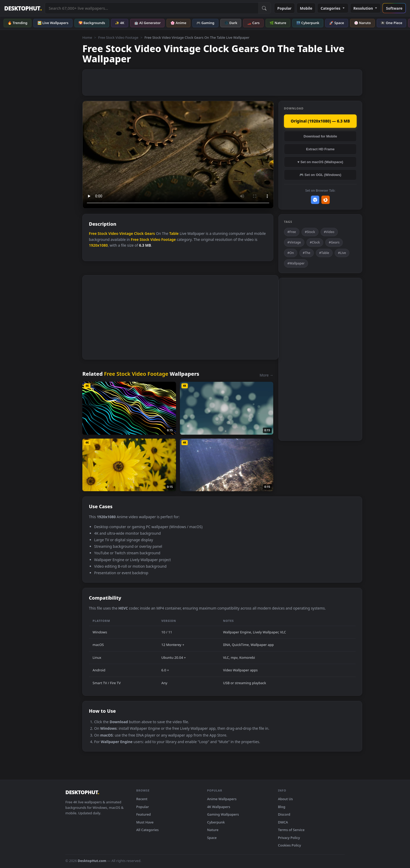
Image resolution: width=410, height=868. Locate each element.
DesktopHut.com (92, 861)
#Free (292, 232)
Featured (144, 814)
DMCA (283, 822)
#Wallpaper (296, 263)
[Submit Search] (264, 8)
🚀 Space (337, 23)
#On (291, 253)
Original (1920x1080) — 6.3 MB (320, 121)
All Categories (147, 830)
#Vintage (294, 242)
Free (93, 233)
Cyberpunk (216, 822)
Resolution (366, 8)
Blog (282, 807)
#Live (342, 253)
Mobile (306, 8)
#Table (324, 253)
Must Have (145, 822)
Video (113, 233)
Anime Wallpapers (222, 799)
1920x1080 (98, 245)
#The (307, 253)
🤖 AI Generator (147, 23)
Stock (102, 233)
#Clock (315, 242)
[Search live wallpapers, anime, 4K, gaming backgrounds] (151, 8)
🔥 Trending (18, 23)
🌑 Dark (231, 23)
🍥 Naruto (363, 23)
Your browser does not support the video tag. (178, 155)
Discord (284, 814)
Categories (333, 8)
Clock (139, 233)
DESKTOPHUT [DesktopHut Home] (23, 8)
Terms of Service (291, 830)
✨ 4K (120, 23)
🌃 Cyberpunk (308, 23)
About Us (285, 799)
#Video (329, 232)
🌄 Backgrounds (92, 23)
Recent (142, 799)
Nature (213, 830)
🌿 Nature (278, 23)
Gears (150, 233)
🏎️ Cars (253, 23)
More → (266, 375)
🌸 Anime (178, 23)
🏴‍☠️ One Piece (391, 23)
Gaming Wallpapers (223, 814)
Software (394, 8)
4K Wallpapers (219, 807)
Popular (284, 8)
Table (174, 233)
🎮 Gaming (205, 23)
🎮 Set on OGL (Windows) (320, 175)
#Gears (334, 242)
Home (87, 37)
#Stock (310, 232)
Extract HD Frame (320, 149)
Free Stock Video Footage (118, 37)
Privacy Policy (289, 838)
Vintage (126, 233)
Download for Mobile (320, 136)
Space (212, 838)
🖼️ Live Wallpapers (53, 23)
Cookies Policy (289, 845)
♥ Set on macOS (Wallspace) (320, 162)
